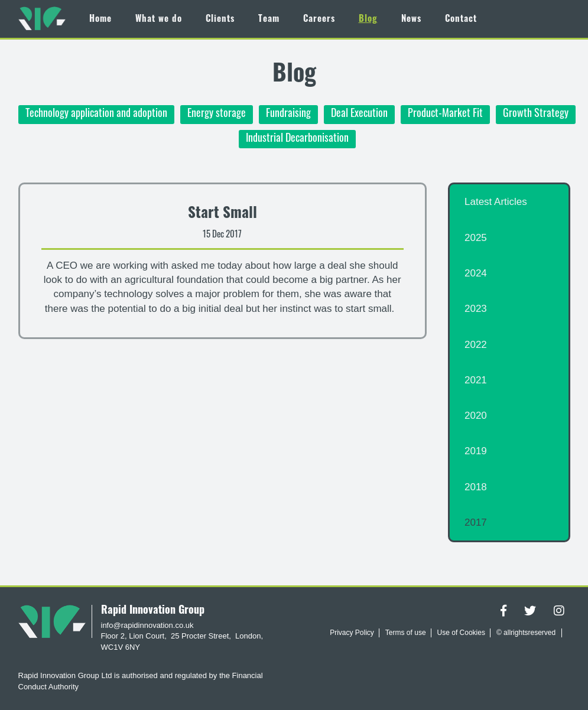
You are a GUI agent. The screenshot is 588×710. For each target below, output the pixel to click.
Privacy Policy (352, 633)
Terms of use (406, 633)
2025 (476, 238)
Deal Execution (359, 114)
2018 (476, 487)
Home (100, 20)
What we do (159, 20)
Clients (220, 20)
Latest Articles (496, 202)
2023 (476, 309)
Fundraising (288, 114)
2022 (476, 345)
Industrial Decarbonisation (297, 139)
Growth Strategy (536, 114)
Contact (461, 20)
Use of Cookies (461, 633)
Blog (368, 20)
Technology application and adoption (96, 114)
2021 (476, 380)
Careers (319, 20)
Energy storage (217, 114)
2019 (476, 451)
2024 (476, 273)
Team (269, 20)
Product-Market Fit (445, 114)
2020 (476, 416)
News (411, 20)
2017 (476, 522)
